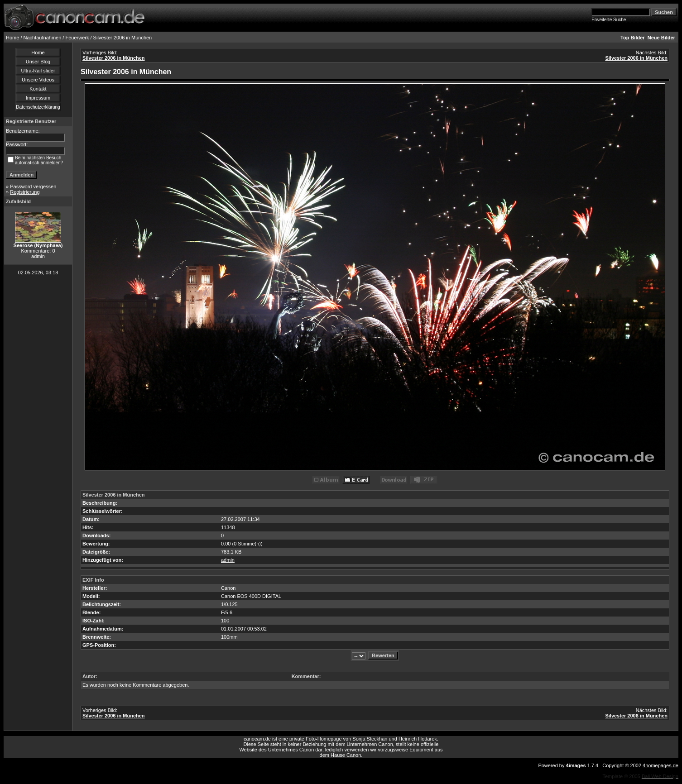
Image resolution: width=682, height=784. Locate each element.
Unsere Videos (38, 80)
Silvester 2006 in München (114, 58)
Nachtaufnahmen (43, 38)
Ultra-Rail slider (38, 71)
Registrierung (25, 192)
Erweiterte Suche (609, 20)
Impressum (38, 98)
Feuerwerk (77, 38)
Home (12, 38)
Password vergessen (33, 186)
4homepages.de (660, 765)
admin (228, 560)
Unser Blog (38, 62)
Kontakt (38, 89)
